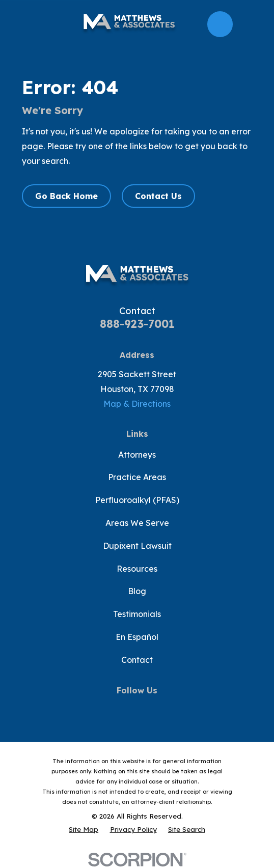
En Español (137, 637)
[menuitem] (84, 830)
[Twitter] (115, 709)
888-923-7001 (137, 324)
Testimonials (137, 614)
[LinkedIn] (181, 709)
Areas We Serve (137, 523)
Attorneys (137, 455)
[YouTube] (137, 709)
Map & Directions (137, 404)
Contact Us (158, 196)
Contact (137, 660)
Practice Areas (137, 477)
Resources (137, 569)
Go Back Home (66, 196)
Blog (137, 591)
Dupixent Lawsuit (137, 546)
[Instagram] (159, 709)
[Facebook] (93, 709)
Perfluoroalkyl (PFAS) (137, 500)
